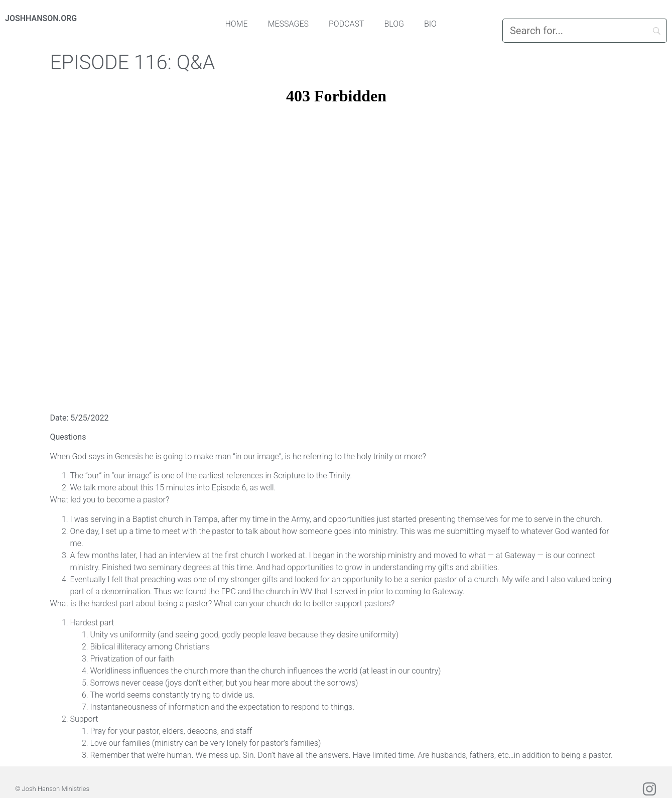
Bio (430, 24)
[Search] (585, 31)
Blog (394, 24)
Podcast (347, 24)
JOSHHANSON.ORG (41, 18)
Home (237, 24)
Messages (288, 24)
